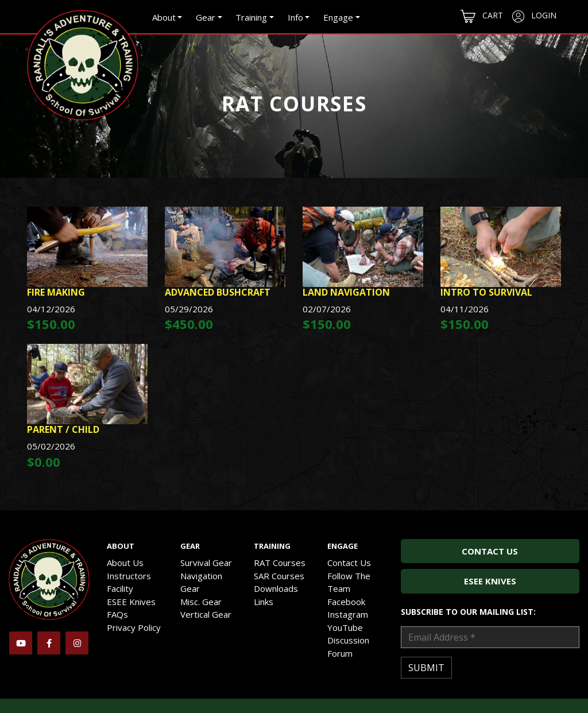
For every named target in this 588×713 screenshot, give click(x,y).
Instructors (129, 576)
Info (295, 17)
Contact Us (349, 563)
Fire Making (56, 292)
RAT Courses (280, 563)
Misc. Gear (201, 602)
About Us (125, 563)
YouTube (345, 627)
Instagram (348, 614)
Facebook (346, 602)
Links (264, 602)
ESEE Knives (131, 602)
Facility (120, 588)
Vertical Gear (206, 614)
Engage (338, 17)
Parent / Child (63, 429)
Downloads (276, 588)
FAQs (117, 614)
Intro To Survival (486, 292)
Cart (482, 16)
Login (534, 16)
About (164, 17)
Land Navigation (346, 292)
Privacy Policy (134, 627)
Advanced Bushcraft (218, 292)
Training (251, 17)
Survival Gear (206, 563)
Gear (206, 17)
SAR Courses (279, 576)
